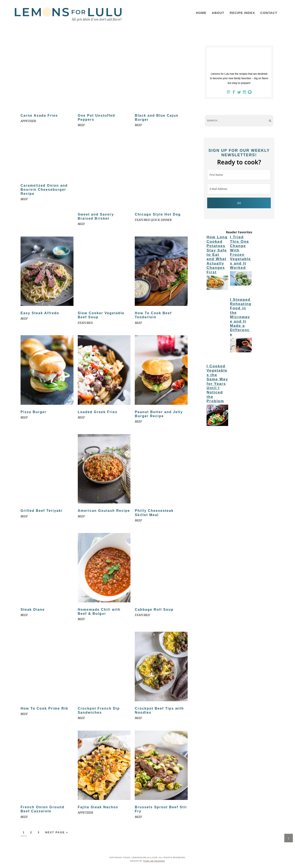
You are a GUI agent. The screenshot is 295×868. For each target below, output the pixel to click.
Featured (85, 323)
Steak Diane (33, 610)
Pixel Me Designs (154, 861)
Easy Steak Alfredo (40, 313)
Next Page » (57, 832)
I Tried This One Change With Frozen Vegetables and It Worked (240, 252)
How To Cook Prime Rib (44, 708)
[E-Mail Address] (239, 189)
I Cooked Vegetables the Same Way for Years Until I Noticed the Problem (217, 384)
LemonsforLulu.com (68, 14)
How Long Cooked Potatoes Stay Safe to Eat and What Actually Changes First (217, 255)
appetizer (28, 121)
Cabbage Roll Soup (154, 610)
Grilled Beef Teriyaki (42, 511)
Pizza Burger (34, 412)
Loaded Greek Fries (98, 412)
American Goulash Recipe (104, 511)
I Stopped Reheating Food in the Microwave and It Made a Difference (241, 317)
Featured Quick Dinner (153, 220)
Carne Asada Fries (39, 115)
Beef (81, 125)
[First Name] (239, 175)
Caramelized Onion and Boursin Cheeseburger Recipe (44, 190)
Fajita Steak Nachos (98, 807)
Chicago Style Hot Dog (158, 214)
